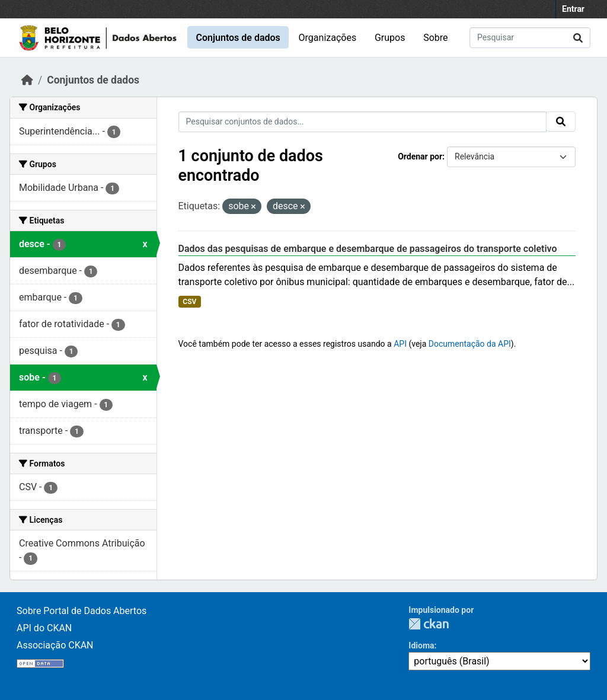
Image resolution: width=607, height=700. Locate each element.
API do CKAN (44, 628)
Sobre (435, 38)
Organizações (328, 38)
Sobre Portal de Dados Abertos (82, 611)
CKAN (429, 624)
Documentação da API (470, 344)
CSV (189, 302)
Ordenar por (420, 156)
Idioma (421, 645)
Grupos (390, 38)
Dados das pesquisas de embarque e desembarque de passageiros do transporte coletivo (368, 249)
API (400, 344)
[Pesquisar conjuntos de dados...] (530, 38)
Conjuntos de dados (238, 38)
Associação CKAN (55, 645)
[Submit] (578, 38)
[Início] (27, 80)
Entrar (573, 9)
